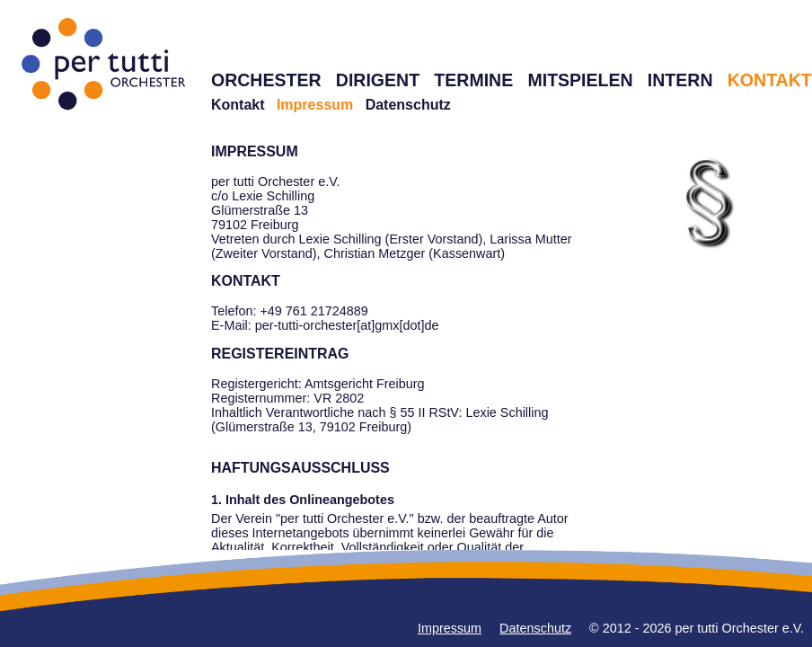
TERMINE (473, 80)
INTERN (680, 80)
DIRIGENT (378, 80)
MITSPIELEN (580, 80)
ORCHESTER (266, 80)
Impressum (450, 628)
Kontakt (238, 105)
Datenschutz (408, 105)
